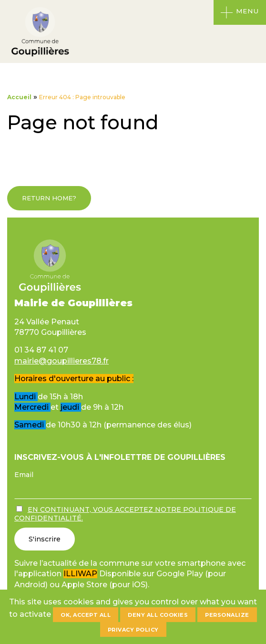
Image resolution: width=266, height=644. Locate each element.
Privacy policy (133, 630)
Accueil (19, 97)
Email (24, 475)
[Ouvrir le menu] (240, 12)
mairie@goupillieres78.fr (61, 361)
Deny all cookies (158, 615)
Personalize (227, 615)
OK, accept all (86, 615)
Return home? (49, 198)
